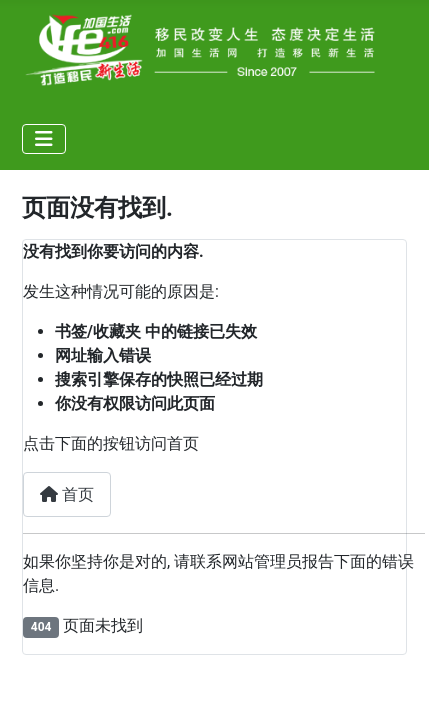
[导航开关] (44, 139)
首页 (67, 494)
